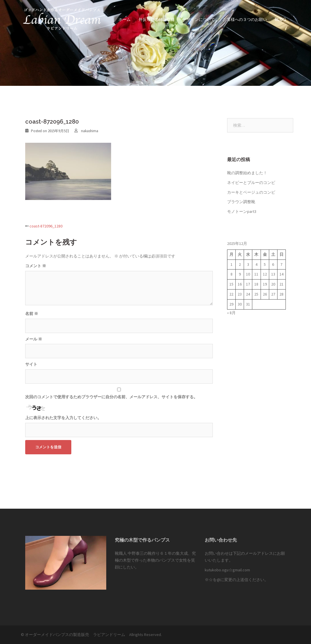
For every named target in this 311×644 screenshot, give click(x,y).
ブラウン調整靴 (241, 202)
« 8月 (231, 313)
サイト (31, 364)
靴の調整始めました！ (247, 173)
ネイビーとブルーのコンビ (251, 183)
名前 (32, 314)
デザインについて (199, 19)
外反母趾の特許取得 (157, 19)
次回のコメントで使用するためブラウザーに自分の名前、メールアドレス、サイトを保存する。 (111, 397)
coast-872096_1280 (46, 226)
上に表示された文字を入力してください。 (63, 418)
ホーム (125, 19)
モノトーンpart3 (242, 211)
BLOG (281, 19)
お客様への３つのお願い (245, 19)
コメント (36, 266)
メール (34, 339)
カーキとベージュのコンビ (251, 192)
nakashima (90, 131)
